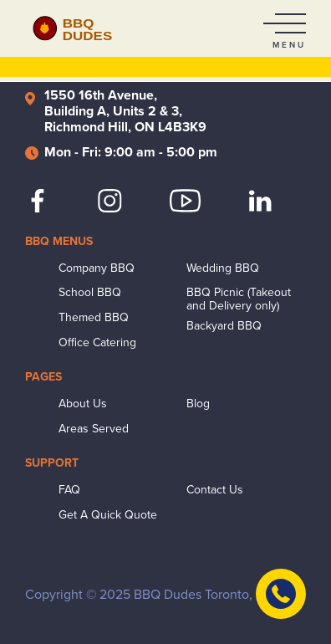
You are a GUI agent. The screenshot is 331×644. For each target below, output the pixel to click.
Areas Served (94, 429)
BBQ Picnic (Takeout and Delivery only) (239, 299)
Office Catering (97, 343)
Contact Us (215, 490)
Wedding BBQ (223, 268)
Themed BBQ (94, 318)
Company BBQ (97, 268)
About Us (83, 404)
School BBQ (90, 293)
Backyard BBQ (224, 326)
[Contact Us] (281, 594)
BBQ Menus (59, 241)
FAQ (69, 490)
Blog (198, 404)
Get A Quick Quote (108, 515)
